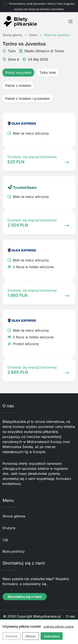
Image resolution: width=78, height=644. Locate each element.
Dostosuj (11, 636)
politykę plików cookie (59, 626)
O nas (70, 616)
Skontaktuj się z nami (25, 597)
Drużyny (9, 528)
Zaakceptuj (52, 636)
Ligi (5, 540)
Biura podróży (14, 551)
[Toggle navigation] (71, 21)
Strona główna (14, 516)
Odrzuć (30, 636)
